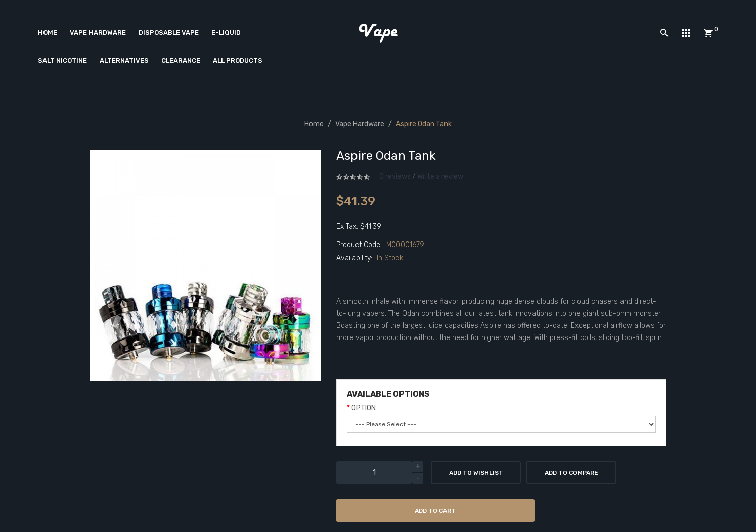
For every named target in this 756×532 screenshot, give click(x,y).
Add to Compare (571, 473)
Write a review (440, 177)
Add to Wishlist (476, 473)
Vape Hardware (360, 124)
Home (314, 124)
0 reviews (395, 177)
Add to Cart (435, 511)
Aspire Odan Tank (424, 124)
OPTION (364, 408)
